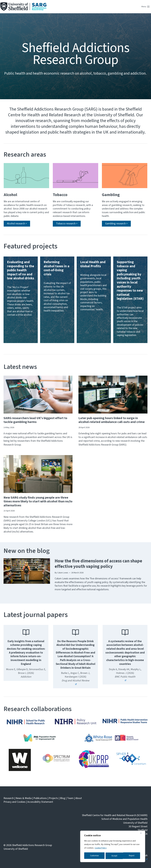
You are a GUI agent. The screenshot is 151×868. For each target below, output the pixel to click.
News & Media (24, 798)
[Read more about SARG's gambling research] (116, 224)
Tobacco (60, 195)
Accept (132, 856)
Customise (94, 856)
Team (70, 798)
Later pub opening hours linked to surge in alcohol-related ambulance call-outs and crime (112, 420)
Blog (63, 798)
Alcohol (10, 195)
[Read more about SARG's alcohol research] (17, 224)
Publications (40, 798)
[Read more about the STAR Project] (130, 300)
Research (9, 798)
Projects (53, 798)
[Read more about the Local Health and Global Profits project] (94, 300)
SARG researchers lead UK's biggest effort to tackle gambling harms (35, 420)
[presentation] (38, 395)
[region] (113, 847)
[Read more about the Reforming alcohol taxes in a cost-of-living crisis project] (57, 300)
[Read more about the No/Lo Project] (21, 300)
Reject (114, 856)
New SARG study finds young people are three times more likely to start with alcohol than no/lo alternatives (38, 502)
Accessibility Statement (40, 802)
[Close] (142, 834)
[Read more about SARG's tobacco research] (67, 224)
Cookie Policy (101, 848)
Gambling (111, 195)
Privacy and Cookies (15, 802)
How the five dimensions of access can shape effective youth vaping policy (98, 564)
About (79, 798)
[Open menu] (146, 7)
